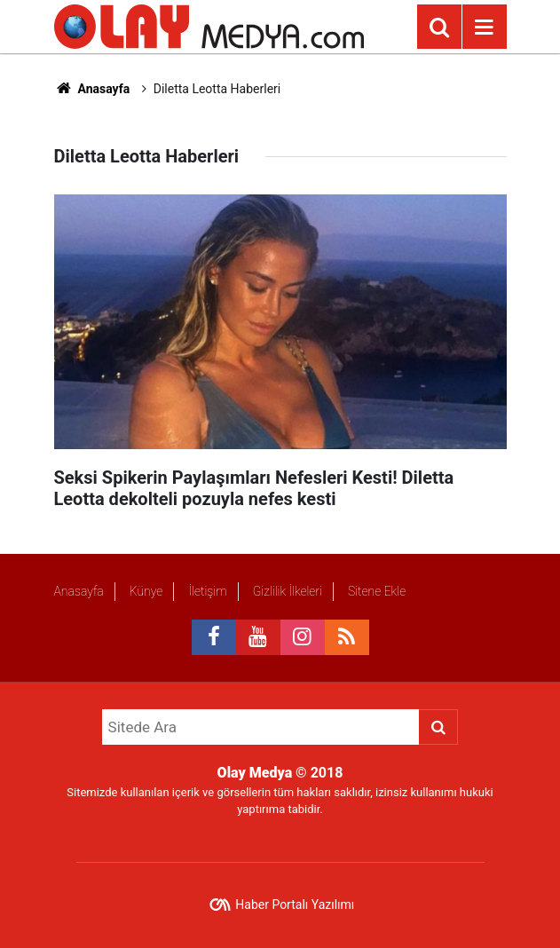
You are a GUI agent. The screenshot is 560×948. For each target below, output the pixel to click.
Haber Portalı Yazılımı (295, 905)
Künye (146, 591)
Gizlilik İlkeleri (288, 591)
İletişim (207, 591)
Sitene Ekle (377, 591)
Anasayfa (92, 89)
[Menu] (485, 28)
